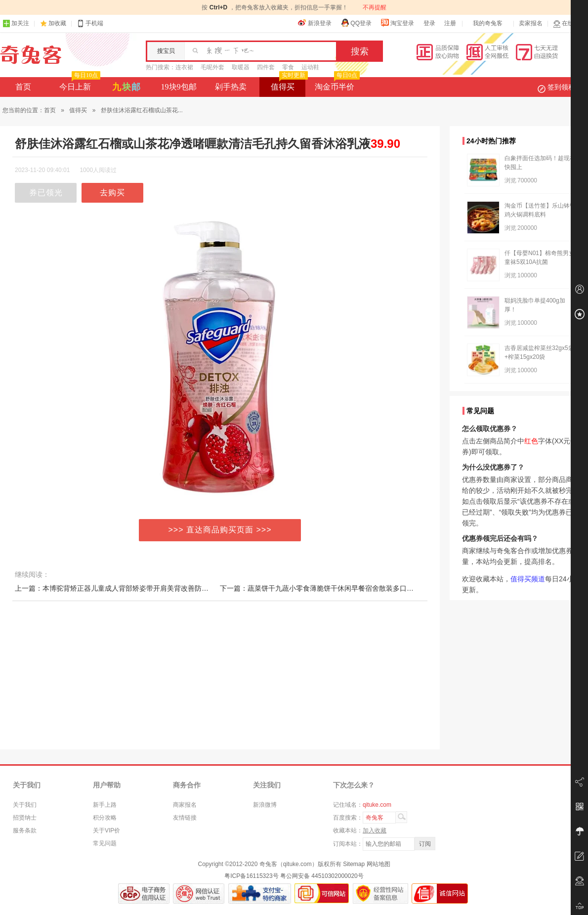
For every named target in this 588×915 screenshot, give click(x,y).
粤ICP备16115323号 (251, 876)
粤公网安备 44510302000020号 (322, 876)
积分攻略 (105, 818)
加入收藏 (375, 830)
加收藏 (57, 23)
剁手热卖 (231, 87)
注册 (450, 23)
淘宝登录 (397, 23)
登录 (429, 23)
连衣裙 (184, 67)
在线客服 (569, 23)
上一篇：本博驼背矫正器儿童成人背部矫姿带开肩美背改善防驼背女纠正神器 (132, 588)
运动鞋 (310, 67)
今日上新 (79, 84)
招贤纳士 (25, 818)
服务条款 (25, 830)
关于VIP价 (106, 830)
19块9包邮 (179, 87)
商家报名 (185, 805)
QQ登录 (356, 23)
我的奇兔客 (488, 23)
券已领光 (46, 193)
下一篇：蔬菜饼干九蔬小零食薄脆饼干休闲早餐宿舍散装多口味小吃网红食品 (337, 588)
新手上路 (105, 805)
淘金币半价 (336, 84)
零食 (288, 67)
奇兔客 (31, 55)
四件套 (266, 67)
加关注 (16, 23)
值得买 (288, 84)
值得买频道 (528, 579)
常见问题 (105, 843)
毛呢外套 (212, 67)
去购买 (112, 193)
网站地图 (378, 864)
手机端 (90, 23)
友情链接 (185, 818)
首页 (23, 87)
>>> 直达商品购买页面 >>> (220, 530)
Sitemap (354, 864)
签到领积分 (561, 87)
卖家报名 (531, 23)
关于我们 (25, 805)
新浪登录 (315, 23)
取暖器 (241, 67)
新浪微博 (265, 805)
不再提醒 (375, 7)
